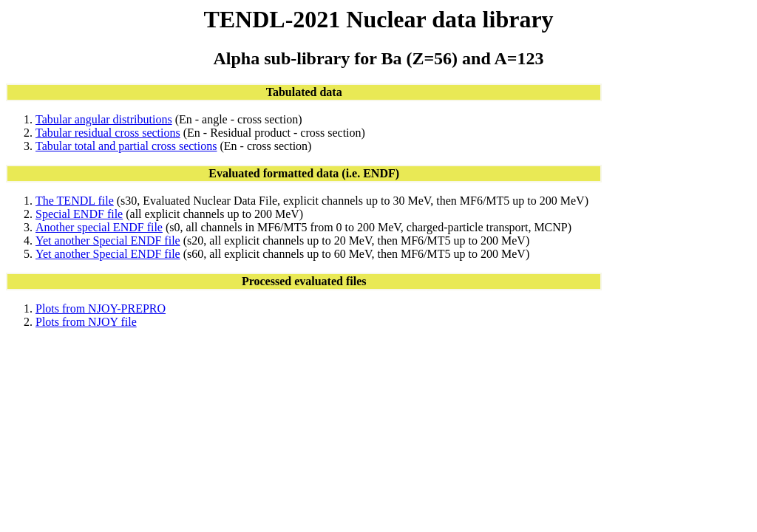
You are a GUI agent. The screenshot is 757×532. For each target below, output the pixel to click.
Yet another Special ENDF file (108, 241)
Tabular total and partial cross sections (126, 146)
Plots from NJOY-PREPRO (101, 308)
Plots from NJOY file (86, 322)
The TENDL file (75, 201)
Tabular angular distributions (104, 119)
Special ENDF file (79, 214)
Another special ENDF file (99, 227)
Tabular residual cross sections (108, 133)
